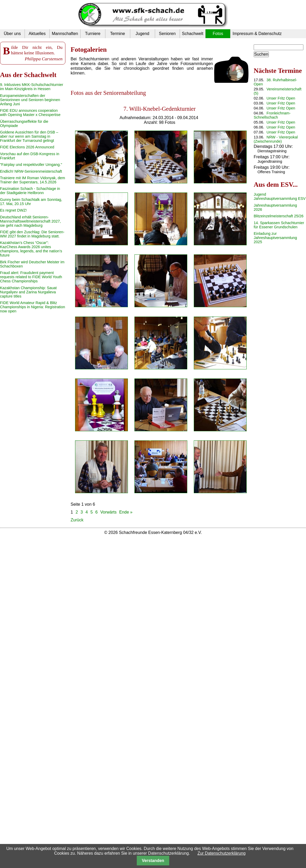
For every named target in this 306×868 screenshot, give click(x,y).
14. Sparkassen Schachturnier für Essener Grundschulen (279, 225)
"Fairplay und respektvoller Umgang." (31, 165)
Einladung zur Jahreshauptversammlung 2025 (275, 238)
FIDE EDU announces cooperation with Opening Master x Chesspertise (30, 113)
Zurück (77, 520)
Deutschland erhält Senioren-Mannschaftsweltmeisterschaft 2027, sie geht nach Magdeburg (30, 221)
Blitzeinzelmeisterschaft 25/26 (279, 216)
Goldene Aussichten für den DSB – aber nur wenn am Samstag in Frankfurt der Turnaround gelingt (29, 136)
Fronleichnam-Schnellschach (272, 115)
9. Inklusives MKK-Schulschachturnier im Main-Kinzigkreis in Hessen (32, 87)
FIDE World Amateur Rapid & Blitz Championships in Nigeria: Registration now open (33, 307)
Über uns (12, 34)
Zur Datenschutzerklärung (222, 853)
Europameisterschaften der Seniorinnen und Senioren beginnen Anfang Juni (30, 100)
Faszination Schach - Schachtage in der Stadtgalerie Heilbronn (30, 191)
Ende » (126, 512)
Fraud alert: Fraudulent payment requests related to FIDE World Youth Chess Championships (31, 277)
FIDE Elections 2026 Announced (27, 147)
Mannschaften (65, 34)
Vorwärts (108, 512)
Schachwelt (193, 34)
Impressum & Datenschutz (257, 34)
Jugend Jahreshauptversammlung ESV (280, 196)
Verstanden (153, 861)
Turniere (93, 34)
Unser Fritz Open (281, 98)
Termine (118, 34)
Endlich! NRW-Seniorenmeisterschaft (31, 171)
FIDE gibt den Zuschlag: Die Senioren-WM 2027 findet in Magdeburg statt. (32, 234)
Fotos (218, 34)
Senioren (167, 34)
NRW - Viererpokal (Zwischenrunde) (276, 139)
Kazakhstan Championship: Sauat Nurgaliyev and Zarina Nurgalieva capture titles (28, 292)
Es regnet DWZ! (13, 210)
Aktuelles (37, 34)
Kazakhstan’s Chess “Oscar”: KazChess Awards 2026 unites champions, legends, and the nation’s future (31, 249)
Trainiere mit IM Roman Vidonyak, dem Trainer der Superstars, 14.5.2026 (33, 180)
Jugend (142, 34)
